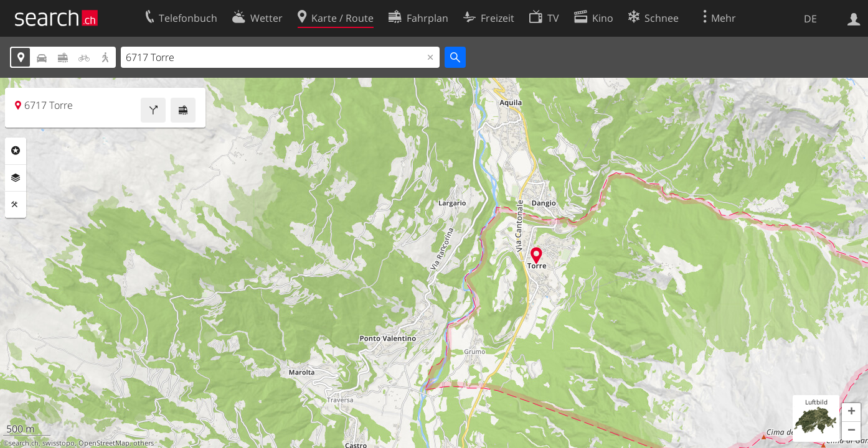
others (144, 443)
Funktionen (16, 205)
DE (810, 19)
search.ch (24, 443)
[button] (851, 413)
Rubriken (16, 151)
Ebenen (16, 178)
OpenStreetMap (104, 443)
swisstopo (59, 443)
